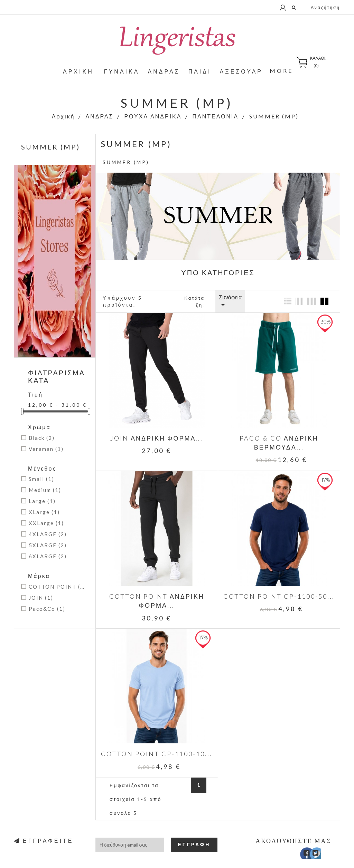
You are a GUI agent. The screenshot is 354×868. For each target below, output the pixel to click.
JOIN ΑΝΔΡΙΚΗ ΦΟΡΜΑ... (155, 435)
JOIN (41, 598)
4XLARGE (48, 534)
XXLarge (46, 523)
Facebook (302, 846)
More (281, 71)
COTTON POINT (57, 587)
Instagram (322, 846)
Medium (45, 490)
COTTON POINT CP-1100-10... (155, 745)
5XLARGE (48, 545)
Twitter (312, 846)
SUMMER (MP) (50, 147)
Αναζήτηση (325, 7)
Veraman (46, 449)
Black (42, 438)
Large (42, 501)
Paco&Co (47, 609)
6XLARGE (48, 556)
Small (41, 479)
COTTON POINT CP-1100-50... (274, 590)
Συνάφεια (230, 301)
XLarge (44, 512)
